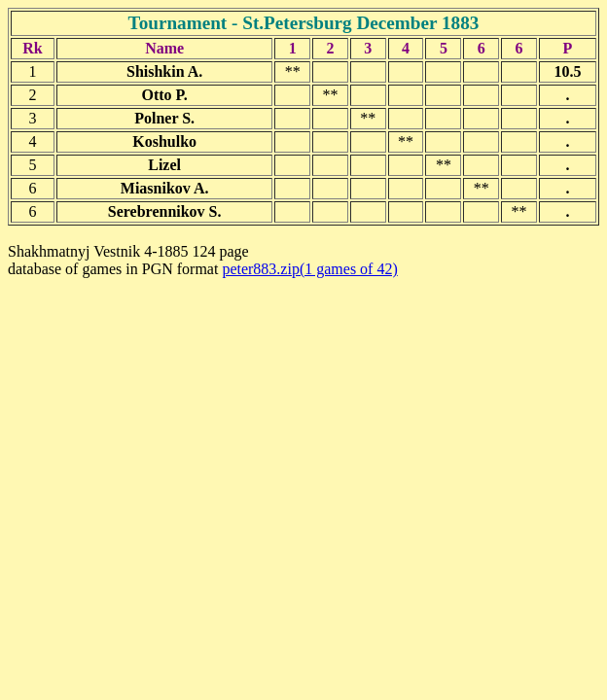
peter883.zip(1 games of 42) (309, 269)
